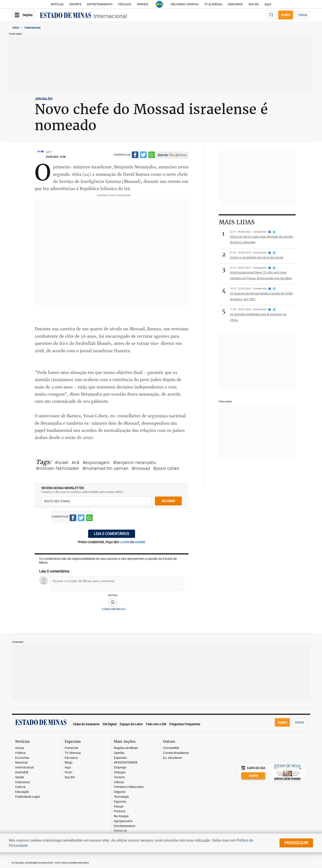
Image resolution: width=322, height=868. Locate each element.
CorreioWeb (171, 748)
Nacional (21, 763)
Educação (22, 792)
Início (16, 28)
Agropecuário (123, 821)
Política (20, 753)
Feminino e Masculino (129, 787)
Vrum (68, 772)
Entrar (303, 15)
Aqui (68, 767)
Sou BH (254, 4)
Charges (120, 772)
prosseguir (296, 843)
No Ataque (121, 816)
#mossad (141, 468)
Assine (286, 15)
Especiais (120, 758)
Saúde (20, 777)
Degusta (120, 792)
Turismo (119, 777)
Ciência (119, 782)
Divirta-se (120, 831)
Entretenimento (100, 4)
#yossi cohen (166, 468)
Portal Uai (71, 748)
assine (140, 542)
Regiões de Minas (126, 748)
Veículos (125, 4)
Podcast (120, 811)
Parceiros (235, 4)
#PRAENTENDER (126, 763)
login (125, 542)
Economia (22, 758)
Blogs (69, 763)
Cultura (20, 787)
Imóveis (143, 4)
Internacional (110, 16)
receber (168, 501)
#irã (75, 462)
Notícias (57, 4)
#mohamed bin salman (105, 468)
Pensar (119, 807)
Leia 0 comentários (112, 534)
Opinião (119, 753)
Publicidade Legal (27, 797)
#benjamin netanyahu (135, 462)
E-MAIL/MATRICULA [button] (114, 609)
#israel (62, 462)
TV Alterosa (213, 4)
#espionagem (96, 462)
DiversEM (22, 772)
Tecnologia (121, 797)
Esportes (120, 802)
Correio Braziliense (176, 753)
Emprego (120, 767)
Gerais (20, 748)
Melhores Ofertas (185, 4)
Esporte (75, 4)
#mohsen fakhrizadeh (57, 468)
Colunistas (23, 782)
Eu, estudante (173, 758)
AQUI (268, 4)
